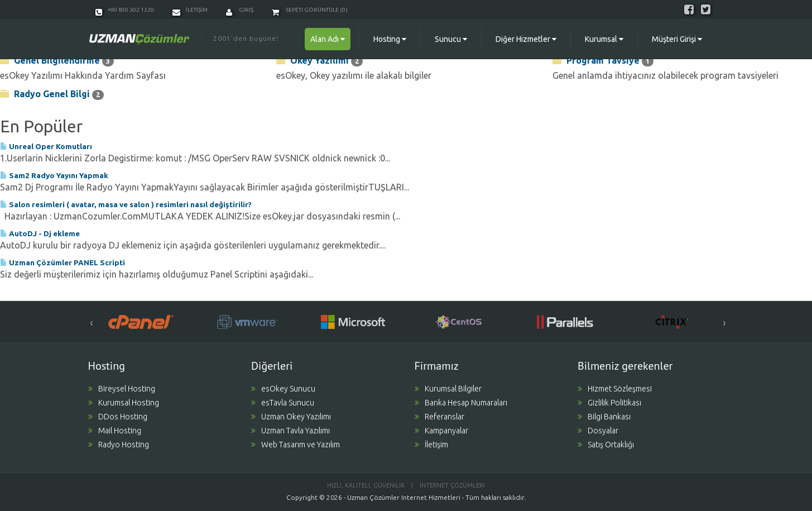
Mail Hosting (115, 431)
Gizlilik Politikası (609, 403)
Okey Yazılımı (319, 61)
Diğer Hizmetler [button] (526, 39)
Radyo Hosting (119, 445)
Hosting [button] (390, 39)
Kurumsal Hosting (124, 403)
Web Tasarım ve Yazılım (296, 445)
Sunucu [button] (451, 39)
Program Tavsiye (603, 61)
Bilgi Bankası (604, 417)
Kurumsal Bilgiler (448, 389)
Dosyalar (598, 431)
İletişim (431, 445)
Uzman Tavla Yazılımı (290, 431)
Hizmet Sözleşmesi (615, 389)
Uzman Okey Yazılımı (291, 417)
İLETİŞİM (190, 10)
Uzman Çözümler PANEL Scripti (63, 262)
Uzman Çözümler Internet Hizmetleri (404, 497)
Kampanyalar (441, 431)
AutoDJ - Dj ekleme (40, 233)
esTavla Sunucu (283, 403)
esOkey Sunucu (283, 389)
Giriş (240, 10)
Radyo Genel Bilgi (52, 94)
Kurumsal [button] (604, 39)
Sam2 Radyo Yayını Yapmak (54, 175)
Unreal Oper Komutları (46, 146)
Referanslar (439, 417)
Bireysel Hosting (122, 389)
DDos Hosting (118, 417)
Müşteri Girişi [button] (677, 39)
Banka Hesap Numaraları (461, 403)
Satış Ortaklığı (606, 445)
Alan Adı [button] (328, 39)
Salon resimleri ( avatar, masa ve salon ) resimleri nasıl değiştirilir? (126, 204)
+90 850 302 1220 (125, 10)
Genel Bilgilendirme (57, 61)
